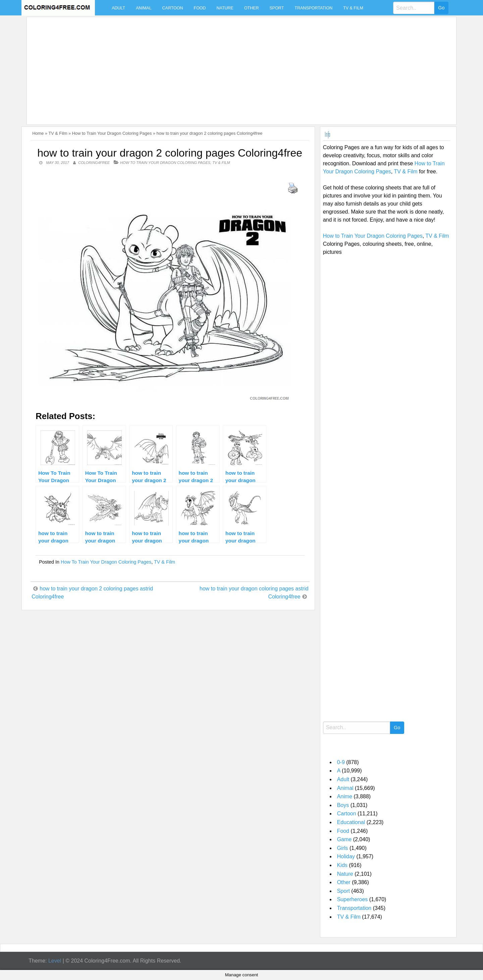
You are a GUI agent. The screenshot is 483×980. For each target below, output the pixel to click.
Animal (144, 8)
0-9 (341, 762)
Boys (343, 805)
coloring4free (94, 163)
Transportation (313, 8)
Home (38, 133)
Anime (345, 796)
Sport (277, 8)
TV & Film (353, 8)
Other (252, 8)
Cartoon (173, 8)
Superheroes (353, 899)
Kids (342, 865)
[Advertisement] (231, 67)
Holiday (346, 856)
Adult (118, 8)
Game (344, 839)
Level (55, 961)
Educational (351, 822)
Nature (225, 8)
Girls (343, 848)
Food (200, 8)
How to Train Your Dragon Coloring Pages (112, 133)
